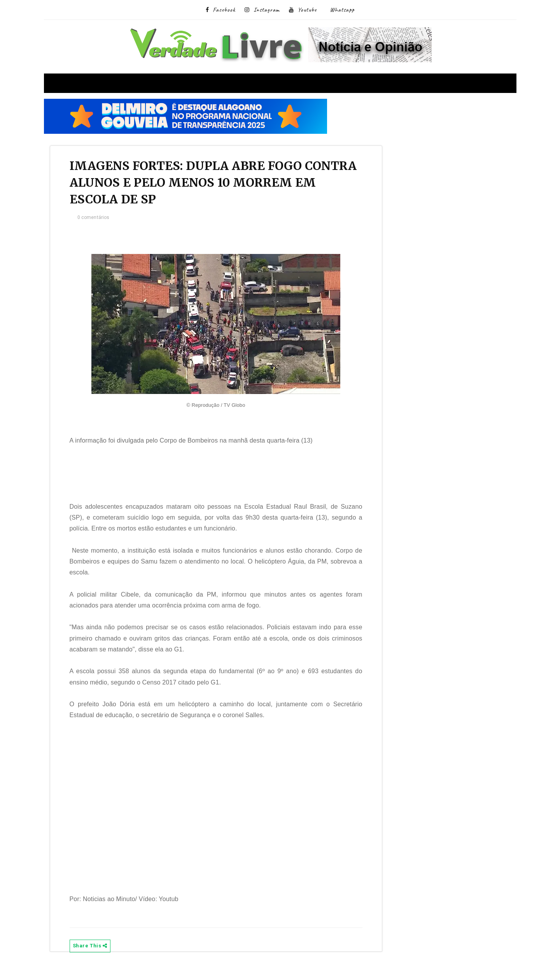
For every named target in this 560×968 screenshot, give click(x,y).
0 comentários (94, 217)
